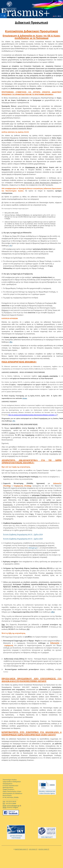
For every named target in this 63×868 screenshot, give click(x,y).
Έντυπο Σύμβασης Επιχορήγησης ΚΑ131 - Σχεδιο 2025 (23, 539)
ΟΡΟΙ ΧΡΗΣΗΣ (33, 849)
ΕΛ (59, 16)
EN (55, 16)
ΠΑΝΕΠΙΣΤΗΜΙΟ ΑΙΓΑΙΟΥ (22, 849)
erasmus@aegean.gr (14, 806)
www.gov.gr (34, 548)
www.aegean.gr (47, 837)
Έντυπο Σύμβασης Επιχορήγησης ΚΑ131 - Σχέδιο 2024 (23, 534)
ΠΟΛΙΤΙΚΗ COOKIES (44, 849)
